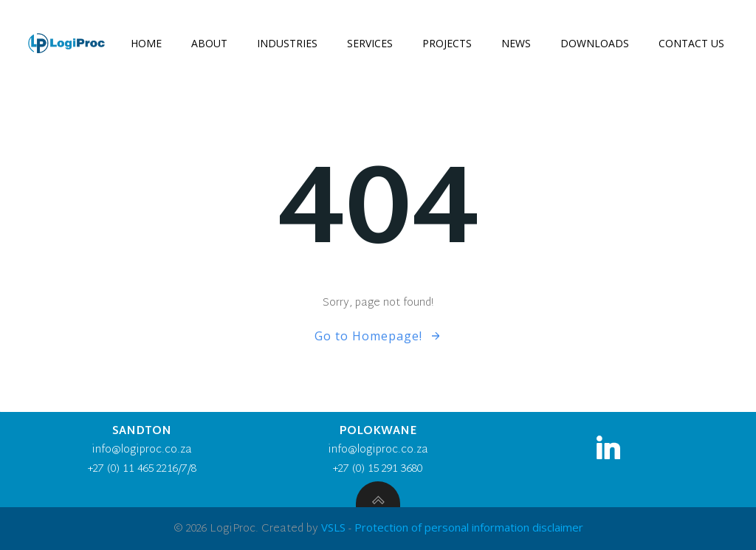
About (209, 43)
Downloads (595, 43)
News (516, 43)
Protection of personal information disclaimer (469, 527)
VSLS (333, 527)
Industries (287, 43)
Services (370, 43)
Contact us (691, 43)
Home (146, 43)
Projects (447, 43)
